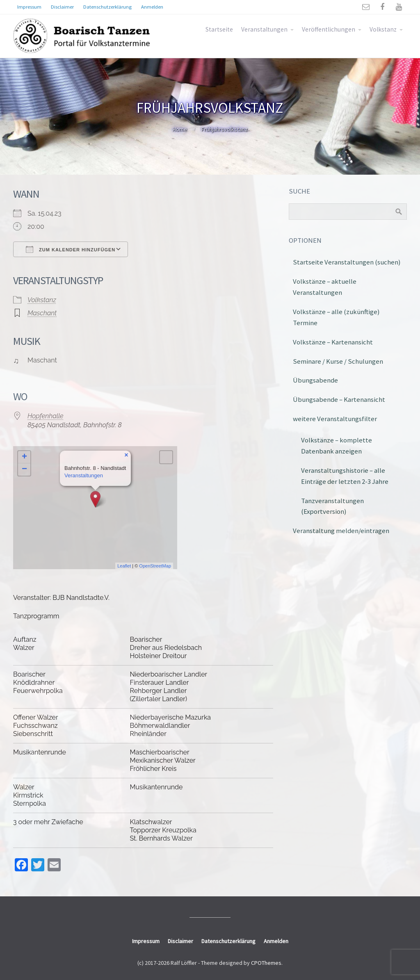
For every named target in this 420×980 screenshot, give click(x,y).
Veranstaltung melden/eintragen (341, 531)
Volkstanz (383, 29)
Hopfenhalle (46, 416)
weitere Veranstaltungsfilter (335, 419)
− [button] (24, 469)
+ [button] (24, 457)
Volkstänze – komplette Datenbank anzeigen (337, 446)
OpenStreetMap (155, 566)
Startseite (219, 29)
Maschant (42, 313)
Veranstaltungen (264, 29)
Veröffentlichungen (329, 29)
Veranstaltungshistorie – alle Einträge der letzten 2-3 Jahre (345, 476)
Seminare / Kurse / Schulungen (338, 361)
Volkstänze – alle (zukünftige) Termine (336, 317)
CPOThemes (266, 963)
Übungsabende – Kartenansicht (339, 399)
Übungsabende (315, 380)
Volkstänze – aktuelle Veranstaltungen (325, 287)
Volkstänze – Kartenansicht (333, 342)
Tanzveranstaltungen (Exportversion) (332, 506)
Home (180, 129)
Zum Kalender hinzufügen (71, 249)
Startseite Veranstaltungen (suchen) (347, 262)
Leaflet (124, 566)
